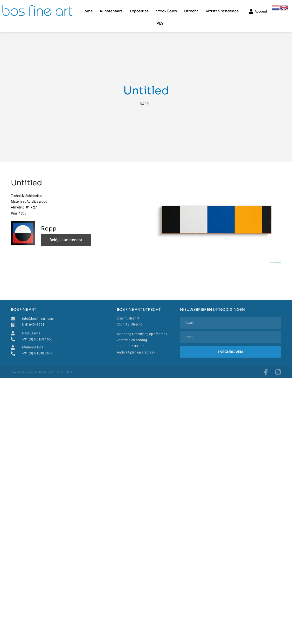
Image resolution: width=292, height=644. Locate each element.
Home (80, 9)
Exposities (132, 9)
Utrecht (184, 9)
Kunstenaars (104, 9)
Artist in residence (215, 9)
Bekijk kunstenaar (66, 235)
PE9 (242, 9)
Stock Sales (159, 9)
